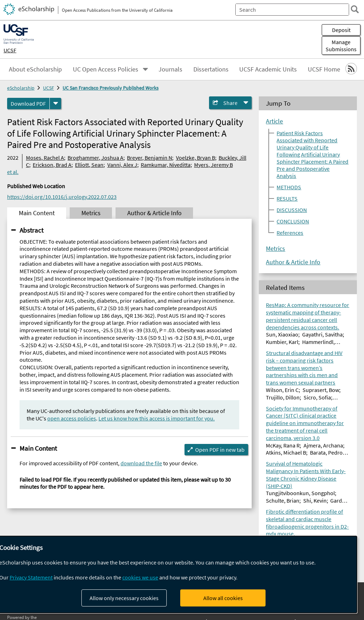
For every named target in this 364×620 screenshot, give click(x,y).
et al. (13, 172)
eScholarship (21, 88)
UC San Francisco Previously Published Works (111, 88)
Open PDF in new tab (220, 450)
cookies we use (140, 577)
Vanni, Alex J (122, 165)
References (290, 233)
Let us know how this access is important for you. (157, 418)
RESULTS (287, 198)
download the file (141, 463)
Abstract (31, 230)
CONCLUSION (293, 221)
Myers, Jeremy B (213, 165)
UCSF (10, 50)
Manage (341, 46)
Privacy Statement (31, 577)
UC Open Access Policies (106, 69)
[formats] (55, 104)
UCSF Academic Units (268, 69)
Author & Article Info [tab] (154, 213)
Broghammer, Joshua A (95, 158)
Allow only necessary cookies (124, 598)
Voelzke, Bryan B (196, 158)
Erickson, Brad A (52, 165)
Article (274, 121)
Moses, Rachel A (45, 158)
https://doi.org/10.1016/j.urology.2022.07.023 (62, 197)
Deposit (341, 30)
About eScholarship (35, 69)
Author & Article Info (293, 262)
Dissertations (211, 69)
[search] (355, 9)
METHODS (289, 187)
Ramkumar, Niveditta (166, 165)
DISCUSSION (292, 210)
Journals (170, 69)
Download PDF (28, 104)
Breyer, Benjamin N (149, 158)
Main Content (38, 448)
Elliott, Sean (89, 165)
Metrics (275, 249)
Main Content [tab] (37, 213)
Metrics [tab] (91, 213)
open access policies (72, 418)
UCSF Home (324, 69)
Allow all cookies (223, 598)
